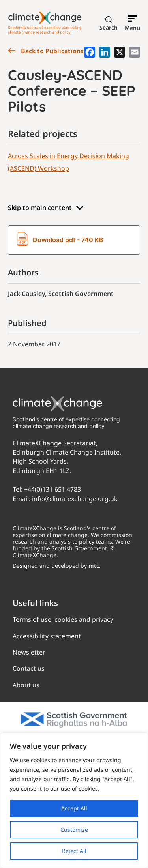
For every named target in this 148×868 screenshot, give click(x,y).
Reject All (74, 851)
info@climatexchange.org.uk (75, 499)
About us (26, 685)
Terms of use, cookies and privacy (63, 619)
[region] (74, 801)
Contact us (29, 668)
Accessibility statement (47, 636)
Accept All (74, 808)
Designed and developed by (57, 566)
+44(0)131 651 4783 (52, 489)
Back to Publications (46, 51)
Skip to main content (46, 208)
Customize (74, 830)
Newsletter (29, 652)
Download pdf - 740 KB (60, 240)
